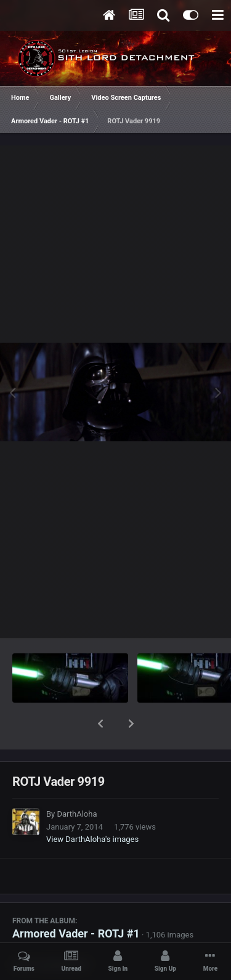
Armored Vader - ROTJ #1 (76, 901)
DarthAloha (77, 782)
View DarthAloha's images (92, 807)
